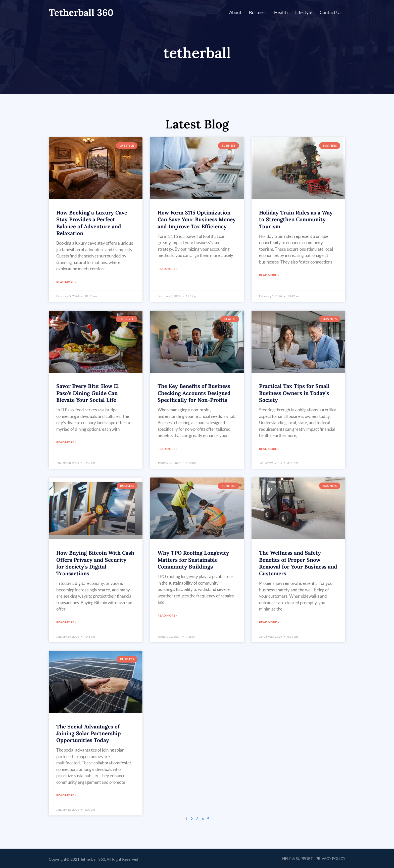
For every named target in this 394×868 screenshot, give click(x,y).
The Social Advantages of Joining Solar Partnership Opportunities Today (89, 733)
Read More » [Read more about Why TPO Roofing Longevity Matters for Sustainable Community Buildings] (167, 615)
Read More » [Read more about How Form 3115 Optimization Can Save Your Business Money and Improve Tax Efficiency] (167, 269)
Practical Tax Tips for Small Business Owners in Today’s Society (294, 393)
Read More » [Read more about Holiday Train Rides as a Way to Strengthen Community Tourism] (269, 275)
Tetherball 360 (81, 12)
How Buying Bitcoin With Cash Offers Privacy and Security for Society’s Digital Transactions (95, 563)
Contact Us (331, 12)
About (235, 12)
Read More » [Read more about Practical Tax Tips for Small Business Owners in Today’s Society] (269, 449)
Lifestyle (304, 12)
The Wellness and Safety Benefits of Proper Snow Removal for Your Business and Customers (298, 563)
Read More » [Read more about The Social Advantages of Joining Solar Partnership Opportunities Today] (66, 795)
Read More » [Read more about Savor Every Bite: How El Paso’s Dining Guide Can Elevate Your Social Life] (66, 442)
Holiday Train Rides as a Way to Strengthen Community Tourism (296, 220)
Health (281, 12)
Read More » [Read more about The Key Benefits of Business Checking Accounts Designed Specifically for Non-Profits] (167, 449)
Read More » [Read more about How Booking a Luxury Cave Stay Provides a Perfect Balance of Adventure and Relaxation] (66, 282)
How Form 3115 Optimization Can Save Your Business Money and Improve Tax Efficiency (197, 220)
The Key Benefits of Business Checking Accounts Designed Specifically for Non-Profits (194, 393)
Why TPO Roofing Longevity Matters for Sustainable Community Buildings (193, 560)
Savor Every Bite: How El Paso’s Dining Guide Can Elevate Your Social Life (88, 393)
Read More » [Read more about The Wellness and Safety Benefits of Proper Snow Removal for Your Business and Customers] (269, 622)
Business (258, 12)
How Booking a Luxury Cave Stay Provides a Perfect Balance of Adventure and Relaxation (92, 223)
